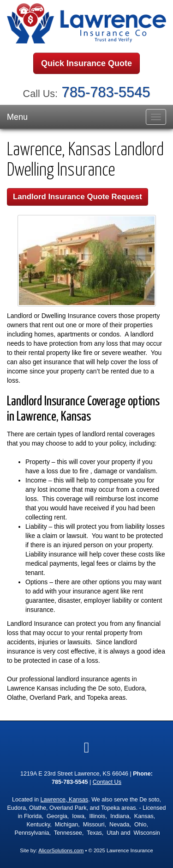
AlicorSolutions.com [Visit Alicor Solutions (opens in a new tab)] (61, 850)
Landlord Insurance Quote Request (78, 197)
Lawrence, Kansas (65, 800)
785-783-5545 (106, 92)
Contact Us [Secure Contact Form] (107, 782)
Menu (17, 117)
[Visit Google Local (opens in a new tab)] (87, 747)
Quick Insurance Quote (86, 63)
